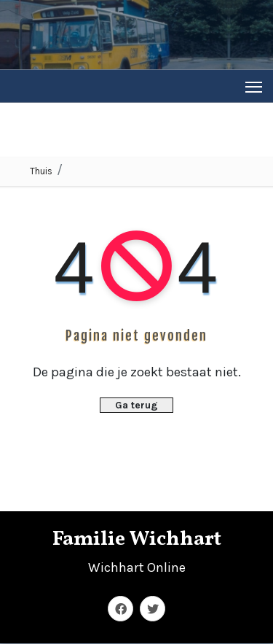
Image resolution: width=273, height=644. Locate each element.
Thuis (41, 171)
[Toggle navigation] (254, 86)
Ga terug (136, 405)
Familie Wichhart (137, 539)
